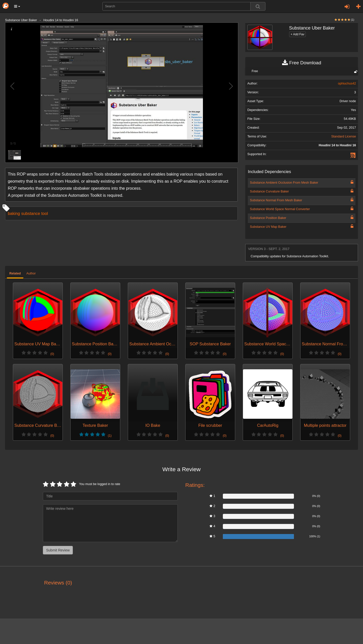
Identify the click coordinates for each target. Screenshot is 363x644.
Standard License (344, 136)
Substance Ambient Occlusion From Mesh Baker (284, 183)
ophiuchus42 (347, 83)
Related (15, 273)
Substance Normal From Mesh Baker (276, 200)
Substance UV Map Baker (268, 227)
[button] (17, 6)
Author (31, 273)
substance (31, 213)
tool (45, 213)
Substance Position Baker (268, 218)
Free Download (302, 63)
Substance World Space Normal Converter (280, 209)
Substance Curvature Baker (269, 191)
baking (14, 213)
